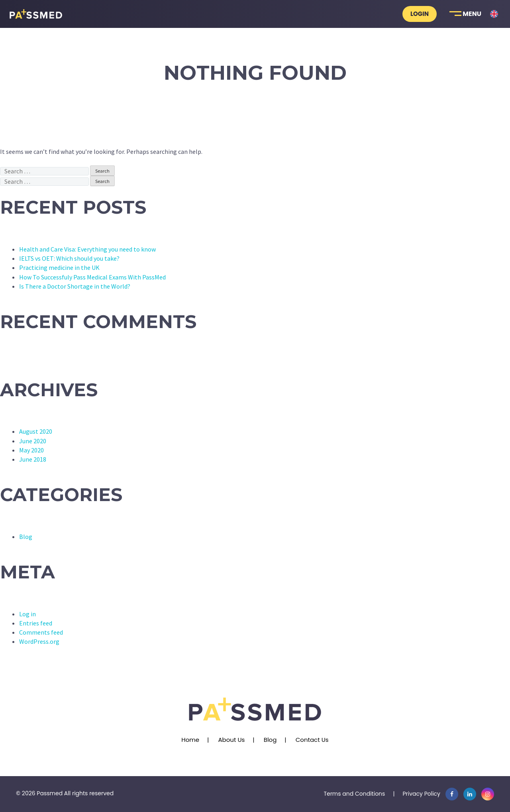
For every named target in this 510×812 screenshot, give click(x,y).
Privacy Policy (421, 794)
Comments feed (41, 632)
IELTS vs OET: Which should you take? (69, 258)
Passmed (50, 793)
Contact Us (312, 740)
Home (190, 740)
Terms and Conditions (354, 794)
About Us (231, 740)
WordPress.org (39, 641)
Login (420, 14)
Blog (26, 537)
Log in (27, 614)
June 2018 (33, 459)
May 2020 (31, 450)
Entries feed (36, 623)
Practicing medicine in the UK (59, 267)
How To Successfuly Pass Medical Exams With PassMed (92, 277)
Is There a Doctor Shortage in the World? (75, 286)
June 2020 (33, 441)
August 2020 (36, 431)
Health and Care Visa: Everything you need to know (87, 249)
